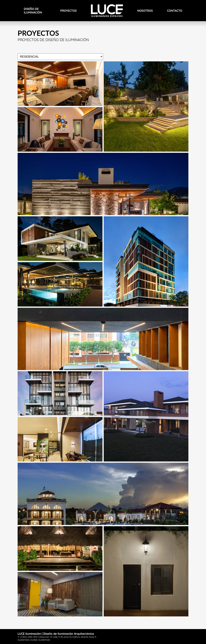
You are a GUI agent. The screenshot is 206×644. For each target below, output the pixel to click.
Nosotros (145, 11)
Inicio (95, 6)
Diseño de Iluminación (33, 11)
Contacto (175, 11)
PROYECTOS (68, 11)
